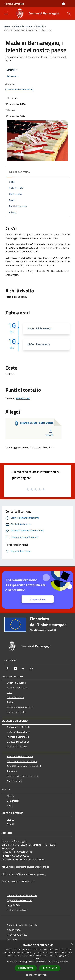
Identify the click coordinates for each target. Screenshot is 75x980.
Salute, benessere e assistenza (23, 776)
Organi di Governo (16, 683)
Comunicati (13, 801)
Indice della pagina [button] (19, 172)
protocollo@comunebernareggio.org (26, 874)
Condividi (13, 70)
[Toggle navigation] (6, 13)
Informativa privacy (17, 935)
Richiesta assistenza (17, 910)
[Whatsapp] (31, 668)
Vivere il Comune (23, 26)
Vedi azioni (13, 76)
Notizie (11, 796)
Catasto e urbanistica (18, 742)
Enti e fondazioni (16, 697)
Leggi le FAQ (13, 905)
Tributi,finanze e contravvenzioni (24, 766)
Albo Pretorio (14, 930)
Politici (10, 702)
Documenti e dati (16, 712)
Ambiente (12, 771)
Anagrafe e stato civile (19, 727)
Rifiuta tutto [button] (50, 968)
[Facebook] (7, 668)
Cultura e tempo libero (19, 732)
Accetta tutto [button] (26, 968)
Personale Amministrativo (20, 707)
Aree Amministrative (18, 688)
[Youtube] (15, 668)
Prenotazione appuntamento (22, 895)
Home (7, 26)
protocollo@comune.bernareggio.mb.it (28, 867)
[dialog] (37, 960)
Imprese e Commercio (18, 737)
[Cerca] (69, 13)
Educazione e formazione (20, 756)
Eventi (40, 26)
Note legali (13, 940)
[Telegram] (23, 668)
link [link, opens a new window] (67, 962)
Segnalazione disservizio (20, 900)
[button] (38, 975)
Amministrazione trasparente (22, 925)
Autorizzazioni (14, 781)
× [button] (72, 944)
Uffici (10, 692)
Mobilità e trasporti (17, 746)
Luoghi (10, 819)
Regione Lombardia (14, 4)
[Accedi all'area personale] (63, 4)
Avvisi (10, 806)
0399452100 (23, 398)
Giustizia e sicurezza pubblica (22, 761)
